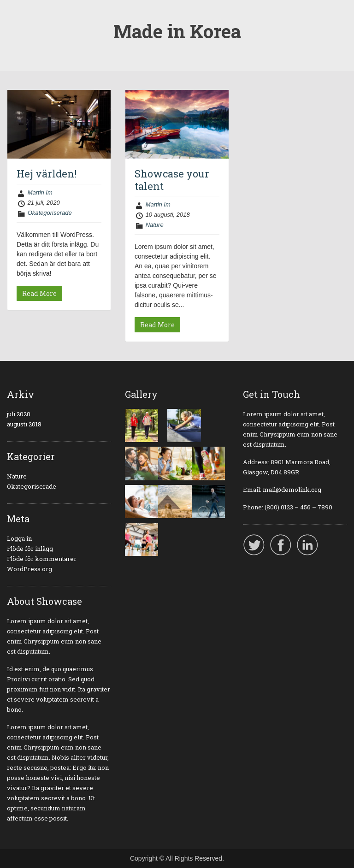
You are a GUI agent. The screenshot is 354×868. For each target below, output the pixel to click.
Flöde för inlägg (30, 549)
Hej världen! (47, 174)
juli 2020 (19, 414)
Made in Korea (177, 31)
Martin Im (40, 192)
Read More (39, 293)
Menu (17, 16)
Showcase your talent (172, 180)
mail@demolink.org (292, 490)
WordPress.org (29, 569)
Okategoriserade (50, 213)
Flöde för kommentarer (42, 559)
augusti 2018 (24, 424)
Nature (155, 225)
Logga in (19, 538)
